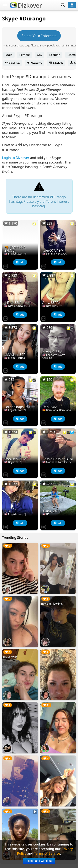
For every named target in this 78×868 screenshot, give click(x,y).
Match (56, 63)
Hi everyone (10, 657)
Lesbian (55, 55)
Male (9, 55)
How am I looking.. (52, 604)
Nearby (35, 63)
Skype (10, 18)
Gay (40, 55)
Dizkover (26, 5)
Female (25, 55)
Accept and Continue (39, 861)
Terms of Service (47, 853)
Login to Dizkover (16, 158)
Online (13, 63)
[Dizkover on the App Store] (6, 266)
